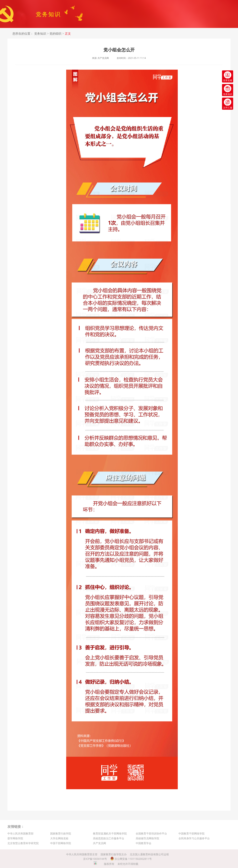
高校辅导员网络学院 (147, 838)
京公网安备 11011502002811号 (131, 859)
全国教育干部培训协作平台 (151, 833)
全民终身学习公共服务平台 (194, 838)
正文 (68, 34)
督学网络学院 (15, 838)
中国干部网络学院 (61, 843)
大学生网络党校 (59, 838)
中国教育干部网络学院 (192, 833)
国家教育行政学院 (61, 833)
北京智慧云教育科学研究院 (23, 843)
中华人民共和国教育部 (20, 833)
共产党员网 (99, 843)
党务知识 (40, 34)
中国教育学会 (144, 843)
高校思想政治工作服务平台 (109, 838)
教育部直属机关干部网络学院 (110, 833)
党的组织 (55, 34)
